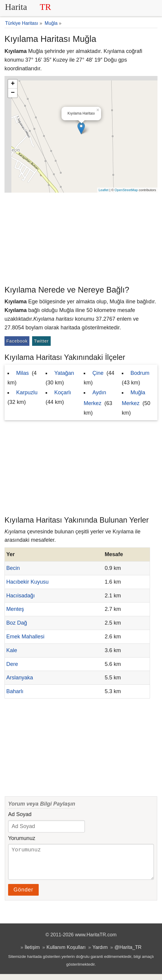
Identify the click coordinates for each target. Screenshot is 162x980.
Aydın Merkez (95, 398)
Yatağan (64, 373)
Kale (12, 650)
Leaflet (104, 190)
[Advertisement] (81, 238)
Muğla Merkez (133, 398)
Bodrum (140, 373)
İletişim (32, 953)
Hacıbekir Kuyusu (27, 582)
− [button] (13, 93)
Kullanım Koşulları (66, 953)
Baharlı (15, 691)
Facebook (17, 341)
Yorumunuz (22, 838)
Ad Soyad (20, 814)
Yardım (100, 953)
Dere (12, 664)
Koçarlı (63, 392)
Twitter (41, 341)
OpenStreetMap (126, 190)
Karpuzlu (27, 392)
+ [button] (13, 84)
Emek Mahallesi (25, 637)
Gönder (23, 896)
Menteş (15, 609)
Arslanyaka (20, 678)
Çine (98, 373)
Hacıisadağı (21, 596)
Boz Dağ (17, 623)
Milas (22, 373)
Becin (13, 568)
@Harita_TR (128, 953)
